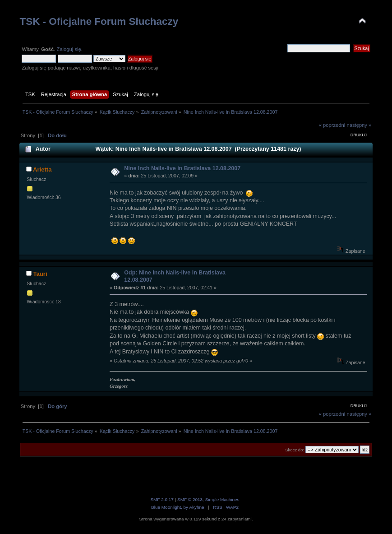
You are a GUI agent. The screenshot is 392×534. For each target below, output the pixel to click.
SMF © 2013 (190, 499)
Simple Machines (222, 499)
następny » (359, 125)
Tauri (40, 274)
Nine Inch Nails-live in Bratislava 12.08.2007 (182, 168)
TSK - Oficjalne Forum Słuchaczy (99, 21)
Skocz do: (295, 450)
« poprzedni (332, 125)
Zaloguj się (69, 49)
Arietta (42, 169)
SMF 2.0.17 (162, 499)
